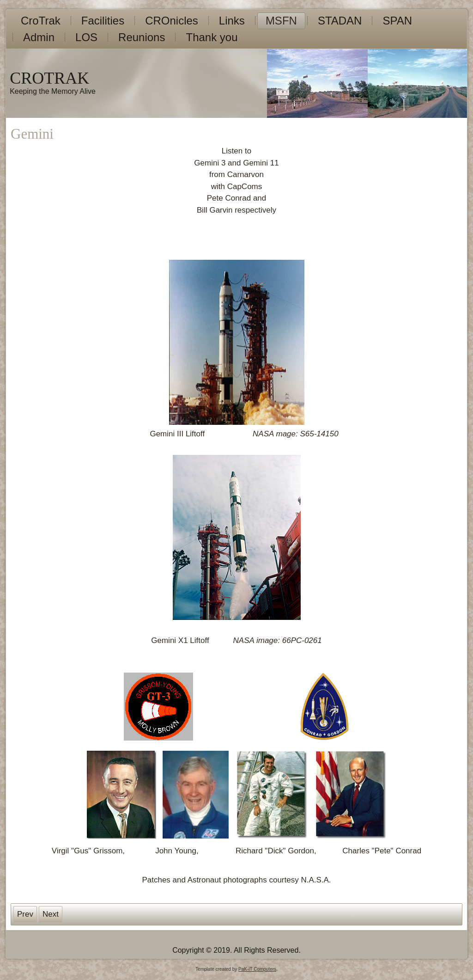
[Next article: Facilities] (51, 914)
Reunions (142, 37)
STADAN (340, 21)
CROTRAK (49, 78)
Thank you (212, 37)
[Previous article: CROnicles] (25, 914)
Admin (39, 37)
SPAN (397, 21)
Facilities (103, 21)
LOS (86, 37)
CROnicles (172, 21)
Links (232, 21)
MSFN (281, 21)
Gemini (32, 134)
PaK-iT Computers (257, 969)
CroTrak (41, 21)
